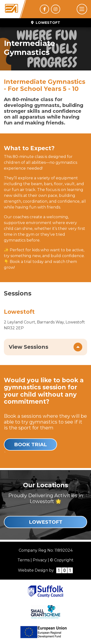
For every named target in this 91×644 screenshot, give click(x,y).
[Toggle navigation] (82, 9)
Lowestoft (46, 522)
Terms (24, 560)
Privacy (40, 560)
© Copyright (62, 560)
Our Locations (45, 485)
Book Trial (30, 444)
